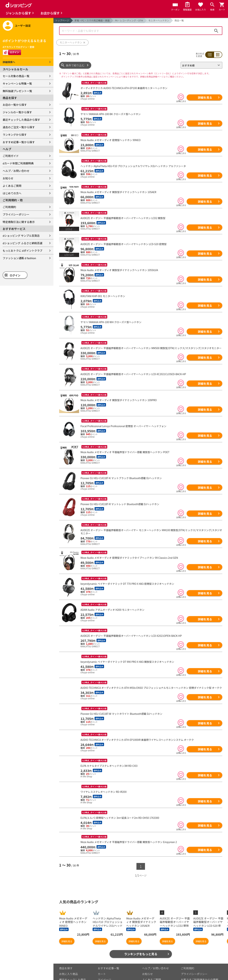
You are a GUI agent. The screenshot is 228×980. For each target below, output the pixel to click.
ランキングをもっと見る (141, 936)
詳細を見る (205, 97)
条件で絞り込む (75, 65)
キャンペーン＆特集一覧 (17, 83)
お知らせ (8, 178)
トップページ (62, 20)
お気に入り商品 (68, 956)
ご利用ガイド (11, 156)
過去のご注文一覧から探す (19, 127)
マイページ (104, 961)
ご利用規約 (9, 207)
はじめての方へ (12, 193)
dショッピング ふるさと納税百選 (23, 243)
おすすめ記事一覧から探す (19, 142)
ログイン (15, 275)
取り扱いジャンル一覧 (72, 967)
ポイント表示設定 (108, 967)
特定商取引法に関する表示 (19, 222)
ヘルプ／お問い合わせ (16, 171)
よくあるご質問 (12, 186)
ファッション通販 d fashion (19, 258)
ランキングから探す (15, 135)
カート (102, 956)
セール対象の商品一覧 (16, 76)
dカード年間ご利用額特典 (18, 163)
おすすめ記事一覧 (108, 950)
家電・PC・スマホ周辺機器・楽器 (92, 20)
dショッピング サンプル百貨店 (21, 236)
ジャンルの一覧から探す (17, 112)
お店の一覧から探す (15, 105)
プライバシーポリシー (16, 214)
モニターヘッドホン (159, 20)
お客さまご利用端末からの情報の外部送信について (199, 963)
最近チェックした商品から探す (21, 120)
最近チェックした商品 (72, 961)
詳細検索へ (9, 62)
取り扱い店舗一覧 (70, 973)
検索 (216, 31)
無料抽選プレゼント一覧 (17, 91)
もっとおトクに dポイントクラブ (23, 251)
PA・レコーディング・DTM (129, 20)
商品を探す (66, 950)
